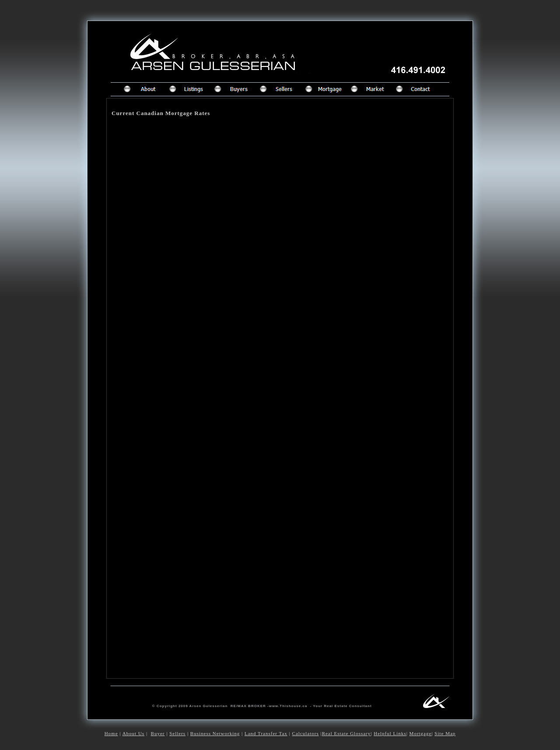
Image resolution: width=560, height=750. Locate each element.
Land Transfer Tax (266, 733)
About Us (133, 733)
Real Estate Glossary (346, 733)
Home (111, 733)
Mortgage (421, 733)
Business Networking (215, 733)
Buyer (158, 733)
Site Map (445, 733)
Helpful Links (390, 733)
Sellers (177, 733)
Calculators (306, 733)
